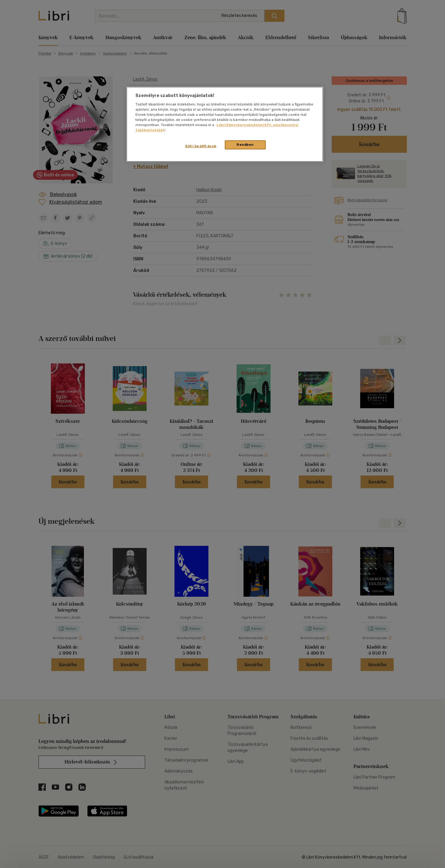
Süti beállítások (201, 146)
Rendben (245, 145)
